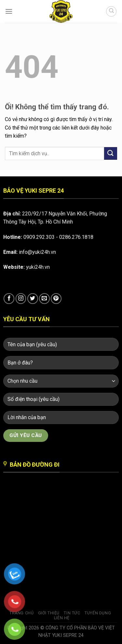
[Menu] (9, 11)
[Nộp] (111, 153)
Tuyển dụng (98, 613)
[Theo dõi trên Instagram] (21, 299)
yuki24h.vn (38, 267)
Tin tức (72, 613)
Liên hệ (62, 618)
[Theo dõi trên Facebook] (9, 299)
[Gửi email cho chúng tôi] (44, 299)
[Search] (111, 11)
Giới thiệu (49, 613)
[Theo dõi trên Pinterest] (56, 299)
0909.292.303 (39, 237)
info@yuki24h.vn (37, 252)
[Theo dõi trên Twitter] (33, 299)
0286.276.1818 (76, 237)
